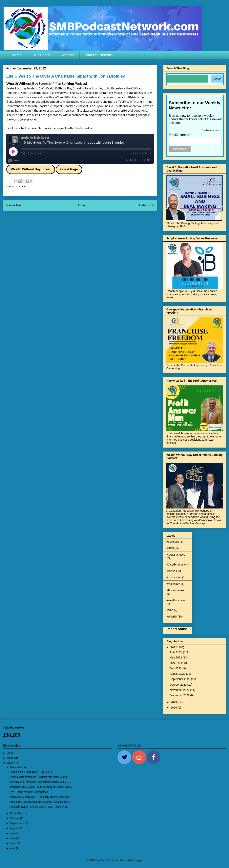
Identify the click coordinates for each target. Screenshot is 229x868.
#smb (170, 610)
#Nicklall (172, 571)
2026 (174, 708)
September (17, 823)
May (13, 843)
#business (173, 542)
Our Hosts (41, 55)
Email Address (180, 135)
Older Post (146, 205)
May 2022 (176, 657)
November (16, 813)
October (15, 818)
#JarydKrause (175, 564)
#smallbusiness (176, 600)
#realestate (173, 584)
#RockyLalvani (175, 590)
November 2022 (180, 690)
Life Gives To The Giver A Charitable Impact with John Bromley (49, 128)
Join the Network (99, 55)
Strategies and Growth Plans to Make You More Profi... (41, 787)
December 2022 (180, 695)
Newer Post (14, 205)
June (13, 838)
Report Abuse (177, 629)
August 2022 (178, 674)
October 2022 (179, 685)
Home (17, 55)
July (13, 833)
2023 (174, 702)
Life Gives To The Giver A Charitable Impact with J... (39, 782)
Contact (67, 55)
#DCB (170, 548)
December (16, 767)
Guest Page (69, 169)
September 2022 (180, 679)
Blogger (138, 860)
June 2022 (177, 663)
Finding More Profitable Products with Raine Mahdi (38, 777)
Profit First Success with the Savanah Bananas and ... (40, 802)
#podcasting (174, 577)
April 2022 (176, 652)
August (14, 828)
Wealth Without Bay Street (31, 169)
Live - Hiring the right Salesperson (29, 792)
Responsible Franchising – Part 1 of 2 (31, 772)
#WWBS (20, 186)
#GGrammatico (176, 555)
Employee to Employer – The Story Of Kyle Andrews (39, 797)
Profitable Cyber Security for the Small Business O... (39, 807)
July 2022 (176, 668)
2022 (174, 647)
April (13, 848)
